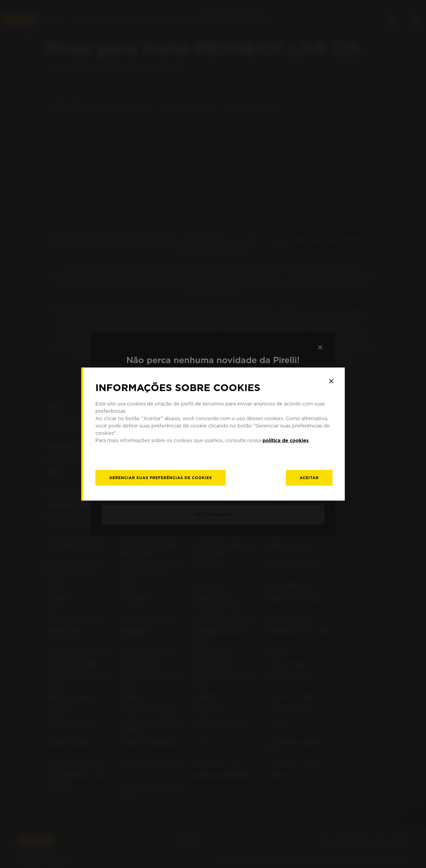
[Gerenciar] (161, 478)
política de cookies (286, 440)
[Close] (331, 381)
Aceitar (309, 478)
